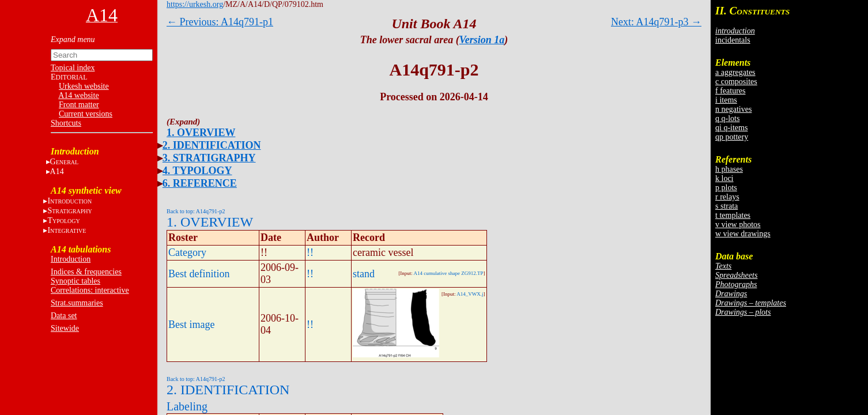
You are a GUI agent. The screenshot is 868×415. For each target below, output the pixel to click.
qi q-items (731, 128)
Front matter (79, 105)
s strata (727, 206)
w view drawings (743, 234)
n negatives (733, 109)
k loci (724, 178)
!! (310, 252)
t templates (733, 215)
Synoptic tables (76, 281)
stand (364, 274)
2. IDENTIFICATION (212, 145)
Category (187, 252)
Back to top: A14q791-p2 (196, 211)
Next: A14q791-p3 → (656, 22)
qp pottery (732, 137)
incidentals (733, 40)
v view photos (738, 225)
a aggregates (735, 72)
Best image (191, 325)
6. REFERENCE (200, 183)
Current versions (86, 114)
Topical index (73, 68)
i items (726, 100)
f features (730, 91)
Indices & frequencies (86, 272)
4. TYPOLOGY (197, 171)
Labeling (187, 406)
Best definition (199, 274)
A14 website (78, 95)
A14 (57, 171)
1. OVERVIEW (201, 133)
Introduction (71, 259)
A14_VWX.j (470, 294)
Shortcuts (66, 123)
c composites (736, 82)
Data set (64, 316)
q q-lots (727, 118)
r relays (727, 197)
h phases (729, 169)
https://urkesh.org (195, 4)
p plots (726, 188)
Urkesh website (84, 86)
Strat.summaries (77, 303)
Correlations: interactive (90, 290)
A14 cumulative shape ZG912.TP (449, 273)
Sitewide (65, 328)
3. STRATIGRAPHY (209, 158)
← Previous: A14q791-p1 (220, 22)
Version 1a (482, 40)
